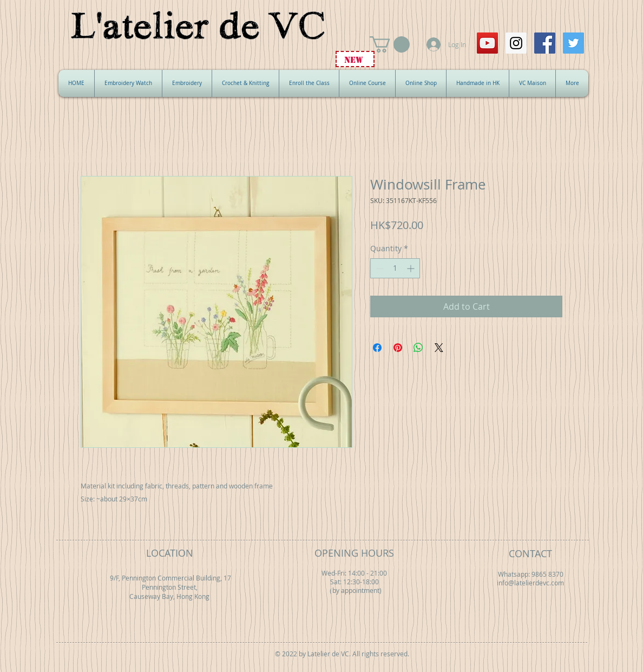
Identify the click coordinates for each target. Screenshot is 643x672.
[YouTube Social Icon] (487, 43)
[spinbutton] (395, 268)
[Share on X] (439, 348)
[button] (390, 44)
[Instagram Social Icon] (516, 43)
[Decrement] (379, 268)
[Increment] (412, 268)
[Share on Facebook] (377, 348)
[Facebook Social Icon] (545, 43)
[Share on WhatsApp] (418, 348)
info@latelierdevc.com (530, 583)
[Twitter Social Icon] (573, 43)
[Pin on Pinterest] (398, 348)
